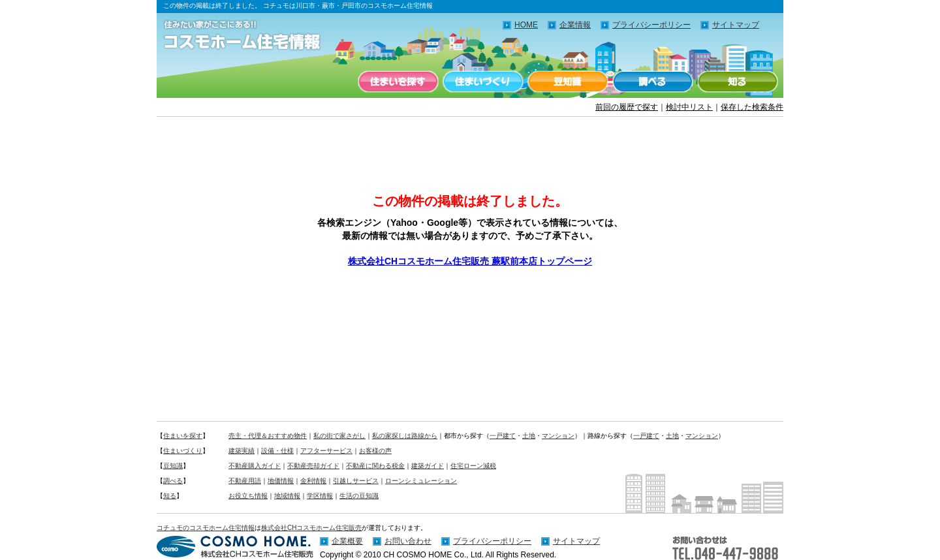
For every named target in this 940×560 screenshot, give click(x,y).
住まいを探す (398, 82)
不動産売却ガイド (313, 466)
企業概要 (347, 541)
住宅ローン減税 (473, 466)
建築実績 (242, 451)
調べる (653, 82)
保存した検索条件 (752, 107)
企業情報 (575, 25)
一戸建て (503, 436)
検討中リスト (689, 107)
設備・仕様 (277, 451)
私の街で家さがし (339, 436)
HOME (526, 25)
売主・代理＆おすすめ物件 (268, 436)
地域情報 (287, 496)
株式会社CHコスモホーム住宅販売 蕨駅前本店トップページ (470, 261)
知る (738, 82)
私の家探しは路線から (405, 436)
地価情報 (281, 481)
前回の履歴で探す (627, 107)
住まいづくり (483, 82)
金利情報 (313, 481)
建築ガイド (428, 466)
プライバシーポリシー (651, 25)
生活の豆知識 (359, 496)
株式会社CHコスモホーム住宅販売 (311, 528)
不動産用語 (245, 481)
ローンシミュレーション (421, 481)
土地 (529, 436)
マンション (558, 436)
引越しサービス (356, 481)
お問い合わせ (408, 541)
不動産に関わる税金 (375, 466)
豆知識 (568, 82)
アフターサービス (326, 451)
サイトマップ (736, 25)
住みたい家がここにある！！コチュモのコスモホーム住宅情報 (248, 36)
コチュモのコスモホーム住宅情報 (206, 528)
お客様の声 (375, 451)
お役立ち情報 (248, 496)
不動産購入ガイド (255, 466)
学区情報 (320, 496)
